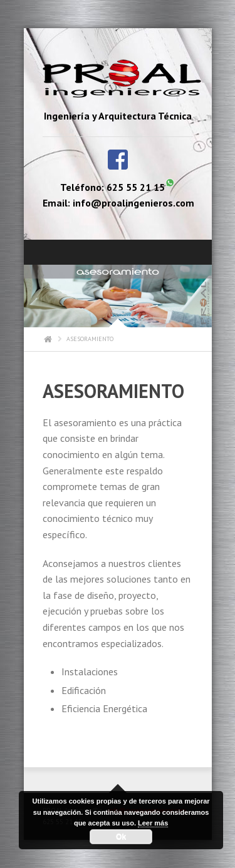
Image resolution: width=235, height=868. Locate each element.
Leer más (153, 823)
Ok (121, 837)
